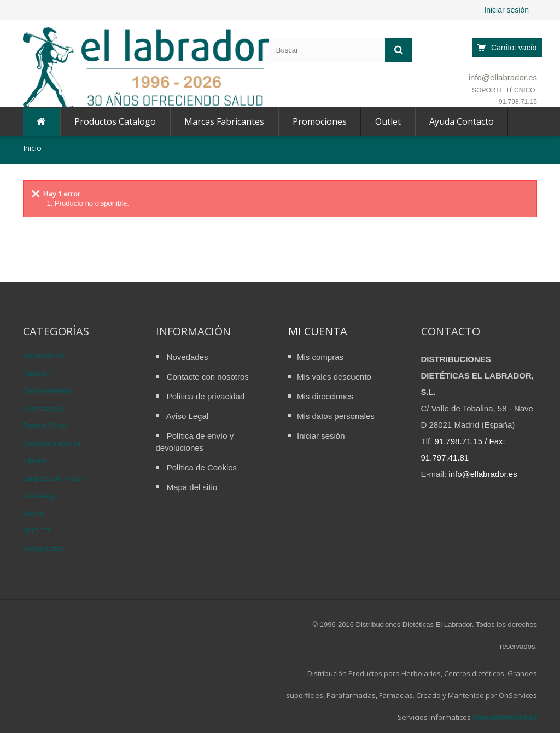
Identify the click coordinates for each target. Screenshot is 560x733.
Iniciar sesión (506, 10)
